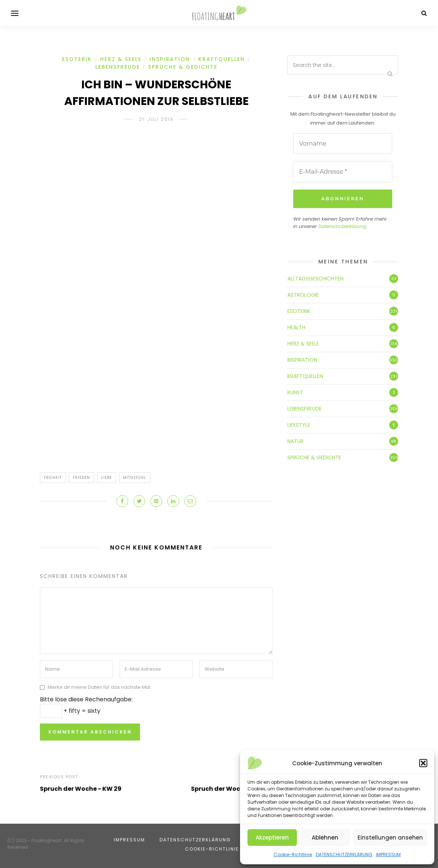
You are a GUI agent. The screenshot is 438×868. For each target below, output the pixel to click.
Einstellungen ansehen (390, 838)
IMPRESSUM (388, 855)
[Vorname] (343, 144)
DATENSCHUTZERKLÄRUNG (344, 855)
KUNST (295, 392)
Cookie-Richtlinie (293, 855)
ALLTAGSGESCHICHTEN (315, 279)
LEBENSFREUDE (118, 67)
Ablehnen (325, 838)
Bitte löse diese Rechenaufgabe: (86, 699)
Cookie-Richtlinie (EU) (219, 849)
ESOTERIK (77, 59)
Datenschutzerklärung (342, 226)
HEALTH (296, 327)
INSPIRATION (170, 59)
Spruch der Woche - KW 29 (81, 789)
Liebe (107, 478)
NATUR (295, 441)
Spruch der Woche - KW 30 (232, 789)
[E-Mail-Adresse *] (343, 172)
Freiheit (53, 478)
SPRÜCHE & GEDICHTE (183, 67)
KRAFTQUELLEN (222, 59)
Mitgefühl (135, 478)
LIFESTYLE (299, 425)
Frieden (81, 478)
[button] (423, 763)
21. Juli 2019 (156, 119)
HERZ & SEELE (121, 59)
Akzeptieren (272, 838)
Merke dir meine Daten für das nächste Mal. (100, 687)
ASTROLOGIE (303, 295)
